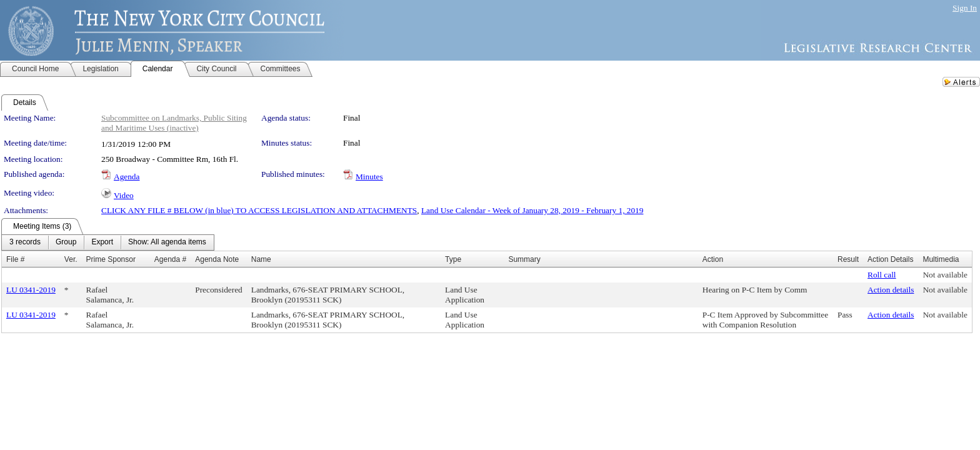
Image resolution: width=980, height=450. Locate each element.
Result (848, 259)
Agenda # (170, 259)
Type (453, 259)
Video (124, 195)
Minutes (369, 177)
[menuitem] (25, 242)
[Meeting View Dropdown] (167, 242)
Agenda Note (217, 259)
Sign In (965, 8)
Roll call (882, 275)
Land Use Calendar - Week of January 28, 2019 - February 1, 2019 (532, 210)
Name (261, 259)
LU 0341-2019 (31, 290)
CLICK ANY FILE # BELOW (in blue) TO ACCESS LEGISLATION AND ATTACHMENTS (259, 210)
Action (713, 259)
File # (15, 259)
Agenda (127, 177)
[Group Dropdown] (66, 242)
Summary (524, 259)
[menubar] (108, 242)
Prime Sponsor (111, 259)
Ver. (71, 259)
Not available (945, 275)
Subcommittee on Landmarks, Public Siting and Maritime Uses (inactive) (174, 123)
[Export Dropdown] (102, 242)
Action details (891, 290)
